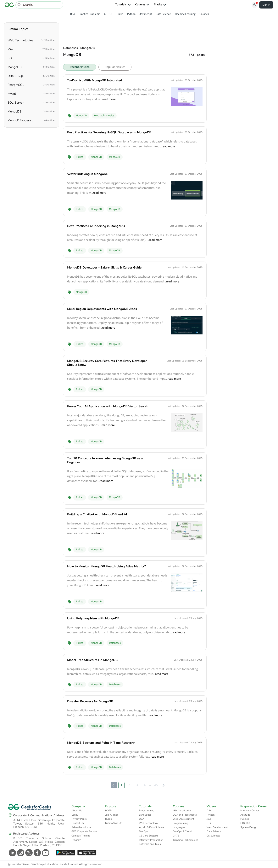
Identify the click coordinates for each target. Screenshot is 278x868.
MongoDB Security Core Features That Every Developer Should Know (107, 363)
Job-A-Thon (112, 815)
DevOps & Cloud (182, 831)
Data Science (163, 14)
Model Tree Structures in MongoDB (92, 660)
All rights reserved (91, 864)
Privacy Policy (79, 819)
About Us (77, 811)
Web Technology (148, 823)
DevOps (144, 831)
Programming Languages (147, 813)
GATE (176, 836)
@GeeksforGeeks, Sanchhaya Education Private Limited (43, 864)
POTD (109, 811)
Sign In (266, 5)
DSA (72, 14)
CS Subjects (213, 836)
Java (120, 14)
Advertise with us (81, 827)
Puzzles (245, 819)
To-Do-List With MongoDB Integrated (95, 80)
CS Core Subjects (149, 836)
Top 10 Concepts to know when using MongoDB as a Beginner (105, 460)
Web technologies (104, 116)
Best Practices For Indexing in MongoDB (96, 226)
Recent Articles (80, 67)
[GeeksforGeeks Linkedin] (12, 853)
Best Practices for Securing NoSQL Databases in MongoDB (109, 132)
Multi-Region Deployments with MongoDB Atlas (102, 309)
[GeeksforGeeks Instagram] (20, 853)
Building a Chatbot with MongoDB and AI (97, 514)
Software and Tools (150, 844)
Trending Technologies (185, 840)
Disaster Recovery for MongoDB (90, 701)
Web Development (183, 819)
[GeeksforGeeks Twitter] (28, 853)
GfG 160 (245, 823)
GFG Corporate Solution (85, 831)
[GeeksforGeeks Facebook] (37, 853)
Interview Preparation (151, 840)
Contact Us (78, 823)
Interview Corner (250, 811)
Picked (80, 157)
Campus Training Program (81, 838)
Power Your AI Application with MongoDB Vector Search (108, 406)
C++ (112, 14)
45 (156, 785)
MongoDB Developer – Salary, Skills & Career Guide (104, 268)
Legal (75, 815)
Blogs (108, 819)
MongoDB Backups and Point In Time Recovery (101, 743)
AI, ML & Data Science (151, 827)
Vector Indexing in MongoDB (88, 174)
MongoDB (81, 116)
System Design (249, 827)
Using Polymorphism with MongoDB (93, 618)
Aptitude (245, 815)
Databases (70, 48)
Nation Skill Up (114, 823)
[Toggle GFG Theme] (255, 5)
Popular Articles (115, 67)
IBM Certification (182, 811)
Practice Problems (89, 14)
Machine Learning (185, 14)
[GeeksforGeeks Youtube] (45, 853)
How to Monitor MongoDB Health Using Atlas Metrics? (107, 566)
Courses (204, 14)
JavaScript (146, 14)
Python (131, 14)
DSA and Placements (185, 815)
